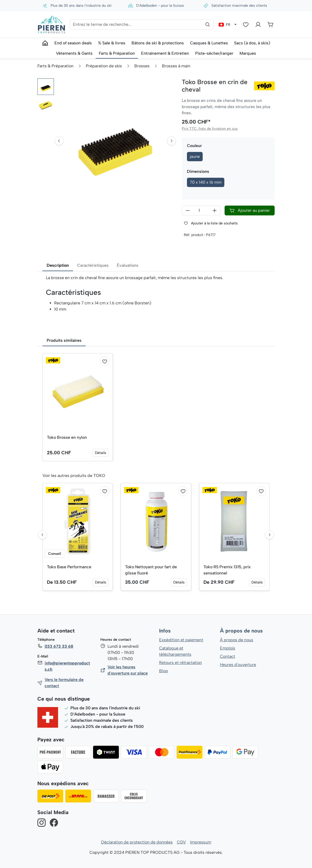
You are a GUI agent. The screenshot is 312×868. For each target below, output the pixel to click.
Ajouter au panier (250, 210)
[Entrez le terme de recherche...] (141, 25)
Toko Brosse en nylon (67, 437)
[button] (46, 87)
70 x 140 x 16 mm (206, 182)
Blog (163, 671)
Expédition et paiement (181, 640)
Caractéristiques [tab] (93, 265)
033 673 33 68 (59, 646)
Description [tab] (58, 265)
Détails (101, 453)
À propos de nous (241, 631)
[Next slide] (171, 156)
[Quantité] (201, 210)
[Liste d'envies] (246, 25)
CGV (181, 842)
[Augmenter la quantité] (215, 210)
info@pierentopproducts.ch (67, 666)
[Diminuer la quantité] (188, 210)
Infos (165, 631)
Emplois (228, 648)
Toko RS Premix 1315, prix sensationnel (227, 570)
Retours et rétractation (180, 663)
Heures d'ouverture (238, 665)
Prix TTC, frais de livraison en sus (209, 129)
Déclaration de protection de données (137, 842)
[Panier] (270, 25)
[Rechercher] (208, 25)
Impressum (200, 842)
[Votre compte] (258, 25)
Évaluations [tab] (128, 265)
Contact (228, 656)
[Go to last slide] (59, 156)
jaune (195, 156)
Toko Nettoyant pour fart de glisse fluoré (151, 570)
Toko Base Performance (69, 567)
